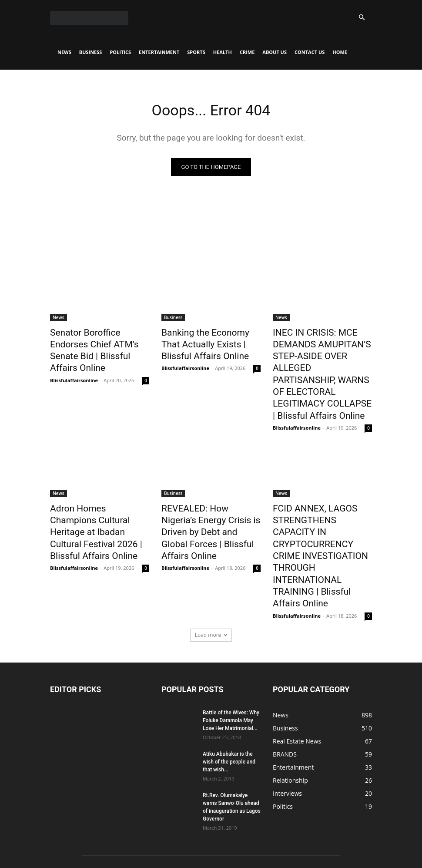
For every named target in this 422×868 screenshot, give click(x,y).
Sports (196, 52)
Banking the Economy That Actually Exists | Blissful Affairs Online (205, 343)
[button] (362, 18)
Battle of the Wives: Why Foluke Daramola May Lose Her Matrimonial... (231, 646)
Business (91, 52)
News (64, 52)
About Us (275, 52)
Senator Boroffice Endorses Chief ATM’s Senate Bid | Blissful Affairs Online (95, 343)
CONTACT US (310, 52)
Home (340, 52)
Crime (247, 52)
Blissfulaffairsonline (74, 364)
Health (223, 52)
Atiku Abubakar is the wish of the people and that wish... (229, 687)
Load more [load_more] (211, 560)
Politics (120, 52)
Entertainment (159, 52)
